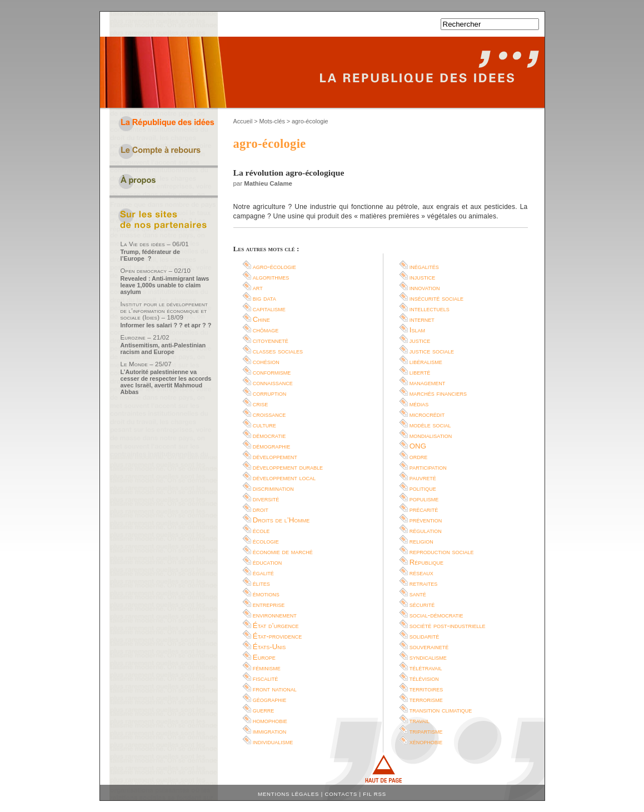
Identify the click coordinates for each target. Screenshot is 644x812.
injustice (423, 277)
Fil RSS (375, 794)
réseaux (421, 573)
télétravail (426, 668)
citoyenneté (271, 340)
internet (422, 319)
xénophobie (426, 742)
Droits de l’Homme (281, 520)
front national (275, 689)
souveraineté (429, 647)
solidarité (425, 636)
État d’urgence (276, 626)
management (428, 383)
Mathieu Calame (268, 183)
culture (264, 425)
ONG (418, 446)
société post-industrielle (448, 626)
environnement (275, 615)
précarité (424, 509)
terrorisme (426, 699)
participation (428, 467)
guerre (264, 710)
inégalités (424, 266)
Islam (417, 330)
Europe (264, 657)
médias (419, 404)
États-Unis (269, 647)
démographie (272, 446)
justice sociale (432, 351)
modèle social (430, 425)
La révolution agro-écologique (289, 173)
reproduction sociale (442, 552)
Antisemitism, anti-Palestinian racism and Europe (163, 348)
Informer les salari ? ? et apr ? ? (166, 325)
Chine (261, 319)
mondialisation (431, 435)
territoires (426, 689)
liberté (420, 372)
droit (261, 509)
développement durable (288, 467)
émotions (266, 594)
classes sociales (278, 351)
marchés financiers (438, 393)
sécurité (422, 604)
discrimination (273, 488)
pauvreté (423, 478)
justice (420, 340)
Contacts (341, 794)
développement (275, 457)
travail (420, 721)
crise (261, 404)
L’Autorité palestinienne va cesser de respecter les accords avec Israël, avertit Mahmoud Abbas (166, 382)
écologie (266, 541)
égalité (263, 573)
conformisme (272, 372)
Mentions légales (288, 794)
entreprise (269, 604)
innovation (425, 288)
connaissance (273, 383)
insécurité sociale (436, 298)
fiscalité (266, 678)
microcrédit (427, 414)
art (258, 288)
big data (264, 298)
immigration (269, 731)
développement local (284, 478)
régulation (426, 530)
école (261, 530)
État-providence (277, 636)
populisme (424, 499)
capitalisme (269, 309)
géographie (270, 699)
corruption (270, 393)
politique (423, 488)
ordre (419, 457)
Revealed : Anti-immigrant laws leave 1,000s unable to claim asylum (165, 285)
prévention (426, 520)
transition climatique (441, 710)
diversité (266, 499)
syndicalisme (428, 657)
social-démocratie (436, 615)
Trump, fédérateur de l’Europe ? (150, 255)
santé (418, 594)
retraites (424, 583)
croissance (269, 414)
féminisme (267, 668)
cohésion (266, 362)
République (426, 562)
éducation (267, 562)
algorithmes (271, 277)
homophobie (270, 721)
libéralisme (426, 362)
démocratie (269, 435)
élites (261, 583)
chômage (266, 330)
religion (421, 541)
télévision (424, 678)
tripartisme (426, 731)
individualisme (273, 742)
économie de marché (283, 552)
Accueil (243, 121)
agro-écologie (274, 266)
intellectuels (430, 309)
